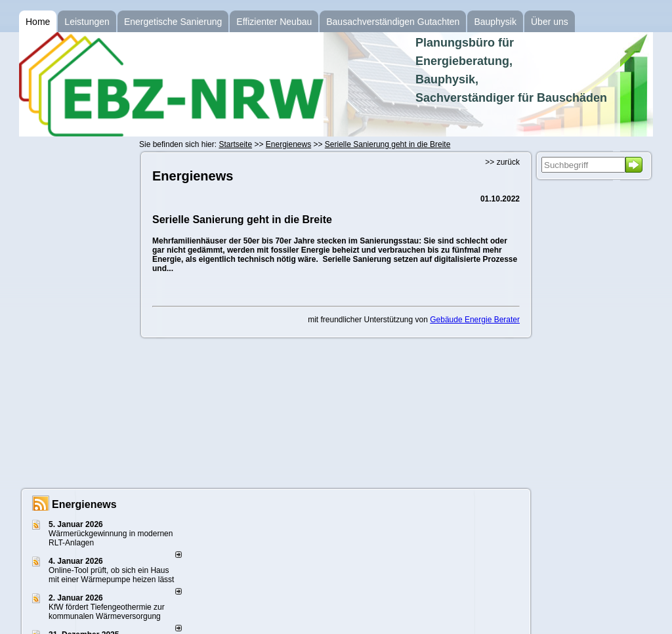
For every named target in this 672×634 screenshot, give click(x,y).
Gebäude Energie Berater (475, 320)
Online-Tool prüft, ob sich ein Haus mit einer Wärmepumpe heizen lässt (111, 575)
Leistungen (87, 22)
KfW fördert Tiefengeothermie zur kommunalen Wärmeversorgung (107, 612)
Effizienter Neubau (274, 22)
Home (38, 22)
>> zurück (502, 162)
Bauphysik (495, 22)
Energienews (84, 504)
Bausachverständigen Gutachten (393, 22)
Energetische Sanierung (173, 22)
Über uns (550, 22)
